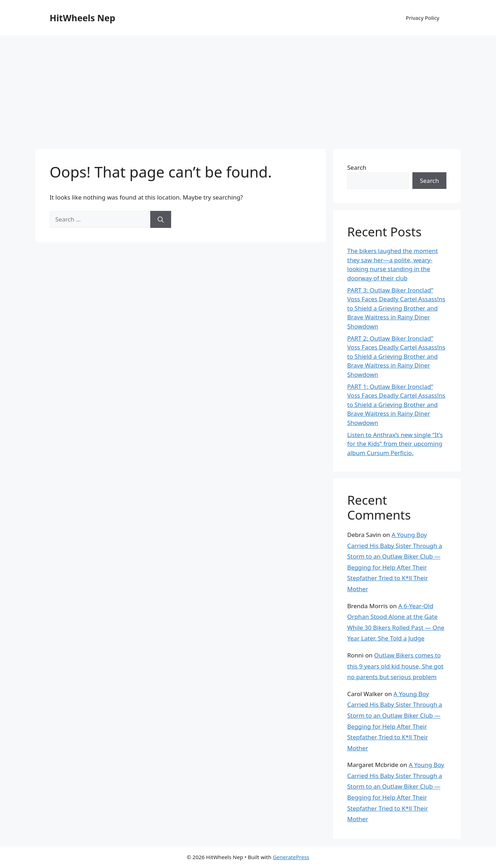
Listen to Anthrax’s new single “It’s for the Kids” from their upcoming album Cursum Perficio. (395, 444)
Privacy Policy (422, 18)
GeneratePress (291, 857)
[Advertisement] (248, 89)
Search (357, 167)
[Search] (161, 219)
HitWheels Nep (82, 18)
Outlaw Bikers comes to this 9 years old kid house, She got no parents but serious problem (395, 666)
